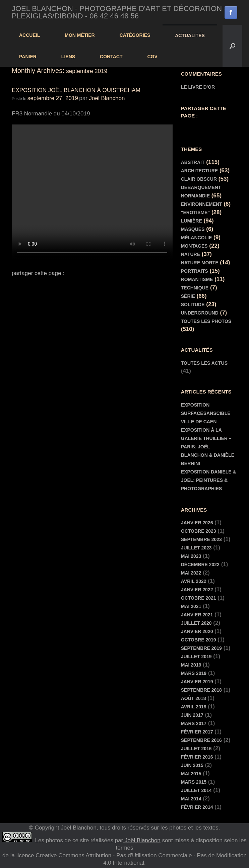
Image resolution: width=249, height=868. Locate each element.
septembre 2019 (201, 648)
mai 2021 (191, 606)
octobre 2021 (199, 598)
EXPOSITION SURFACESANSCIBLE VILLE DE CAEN (206, 413)
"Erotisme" (195, 212)
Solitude (193, 305)
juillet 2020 (196, 623)
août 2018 (194, 698)
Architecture (199, 171)
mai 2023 (191, 556)
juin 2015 (192, 765)
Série (188, 296)
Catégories (135, 35)
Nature (191, 254)
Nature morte (200, 263)
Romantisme (197, 279)
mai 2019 (191, 665)
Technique (195, 288)
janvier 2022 (197, 590)
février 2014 (197, 807)
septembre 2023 (201, 539)
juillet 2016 (196, 749)
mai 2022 (191, 573)
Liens (68, 57)
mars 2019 (194, 673)
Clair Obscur (199, 179)
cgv (152, 57)
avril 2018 (194, 707)
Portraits (195, 271)
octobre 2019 (199, 640)
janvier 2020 (197, 631)
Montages (194, 246)
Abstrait (193, 162)
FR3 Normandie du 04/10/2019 (51, 114)
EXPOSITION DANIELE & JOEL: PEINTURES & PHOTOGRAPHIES (209, 480)
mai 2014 (191, 799)
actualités (190, 35)
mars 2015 (194, 782)
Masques (193, 229)
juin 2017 (192, 715)
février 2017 (197, 732)
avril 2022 (194, 581)
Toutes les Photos (206, 321)
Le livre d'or (198, 87)
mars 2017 (194, 723)
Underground (200, 313)
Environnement (202, 204)
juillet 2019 (196, 657)
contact (111, 57)
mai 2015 (191, 774)
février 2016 (197, 757)
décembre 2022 (200, 565)
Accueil (29, 35)
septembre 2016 (201, 740)
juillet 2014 (196, 790)
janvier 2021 (197, 615)
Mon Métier (80, 35)
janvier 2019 (197, 682)
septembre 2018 (201, 690)
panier (28, 57)
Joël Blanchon (107, 98)
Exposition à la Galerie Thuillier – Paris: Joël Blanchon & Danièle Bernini (208, 447)
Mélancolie (197, 238)
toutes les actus (204, 363)
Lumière (192, 221)
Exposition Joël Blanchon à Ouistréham (76, 90)
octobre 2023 (199, 531)
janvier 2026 (197, 523)
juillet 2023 (196, 548)
